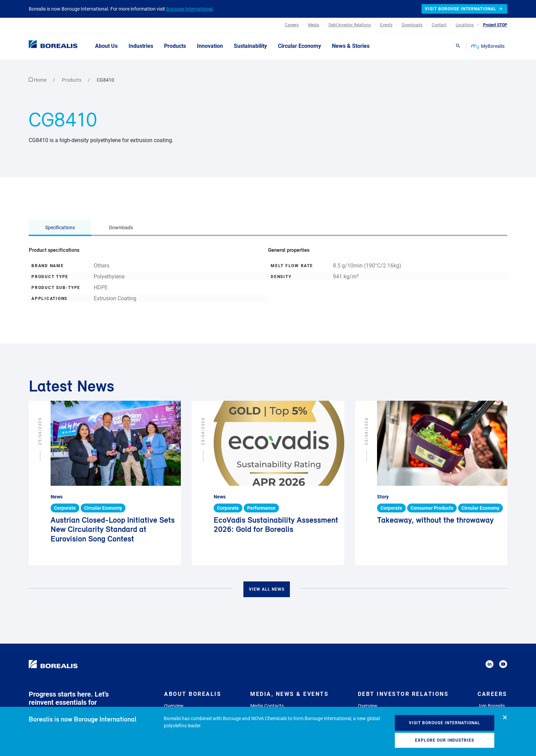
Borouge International (189, 9)
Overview (174, 706)
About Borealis (193, 694)
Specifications (60, 228)
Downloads (121, 228)
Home (38, 80)
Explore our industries (445, 740)
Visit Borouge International (445, 723)
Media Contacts (267, 706)
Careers (492, 694)
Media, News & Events (289, 694)
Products (72, 80)
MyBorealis (488, 46)
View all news (267, 589)
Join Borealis (491, 706)
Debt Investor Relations (403, 694)
